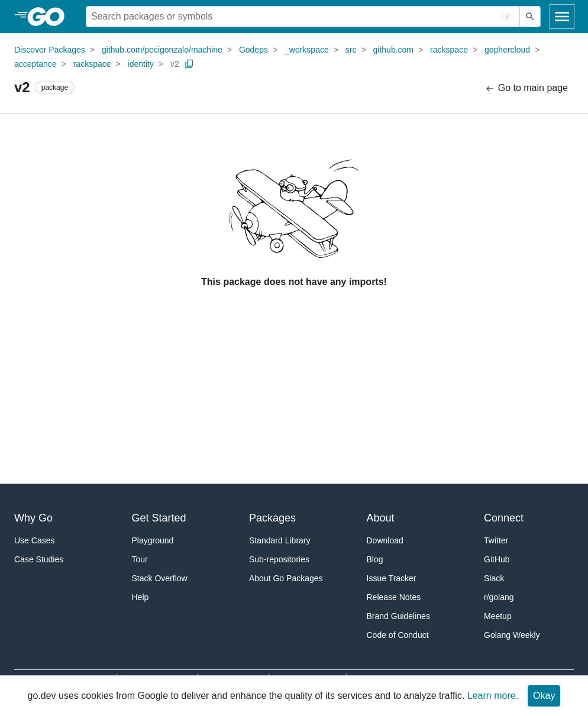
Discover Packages (50, 50)
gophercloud (507, 50)
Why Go (33, 518)
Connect (504, 518)
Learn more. (493, 696)
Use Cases (34, 540)
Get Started (159, 518)
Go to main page (526, 88)
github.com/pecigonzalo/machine (162, 50)
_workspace (307, 50)
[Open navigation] (562, 17)
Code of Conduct (398, 635)
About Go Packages (286, 578)
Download (385, 540)
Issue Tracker (392, 578)
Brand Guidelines (398, 616)
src (351, 50)
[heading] (50, 17)
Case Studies (39, 559)
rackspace (449, 50)
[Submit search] (530, 17)
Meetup (498, 616)
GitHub (497, 559)
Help (140, 597)
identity (141, 64)
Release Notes (394, 597)
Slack (494, 578)
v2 (175, 64)
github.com (393, 50)
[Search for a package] (303, 17)
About (381, 518)
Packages (272, 518)
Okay (544, 696)
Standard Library (280, 540)
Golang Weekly (512, 635)
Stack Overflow (160, 578)
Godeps (253, 50)
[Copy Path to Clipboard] (189, 64)
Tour (140, 559)
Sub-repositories (279, 559)
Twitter (496, 540)
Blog (375, 559)
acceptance (35, 64)
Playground (153, 540)
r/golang (499, 597)
